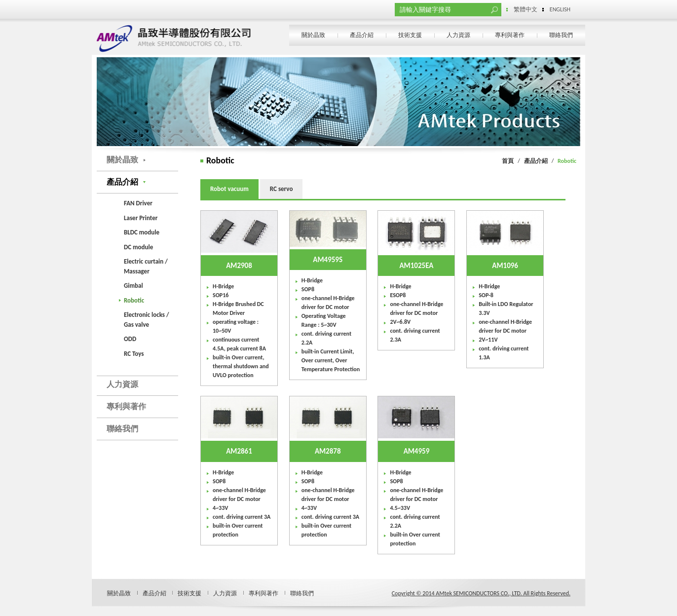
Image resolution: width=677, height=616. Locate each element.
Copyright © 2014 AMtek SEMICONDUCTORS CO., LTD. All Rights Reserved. (481, 593)
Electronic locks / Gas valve (147, 320)
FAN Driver (138, 203)
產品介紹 (362, 35)
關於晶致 (313, 35)
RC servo (282, 189)
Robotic (134, 300)
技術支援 (410, 35)
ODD (130, 339)
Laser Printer (141, 218)
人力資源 (458, 35)
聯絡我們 (561, 35)
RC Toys (134, 354)
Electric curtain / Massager (146, 266)
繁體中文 (526, 9)
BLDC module (142, 232)
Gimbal (133, 286)
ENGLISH (560, 9)
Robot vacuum (229, 189)
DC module (138, 247)
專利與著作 (510, 35)
